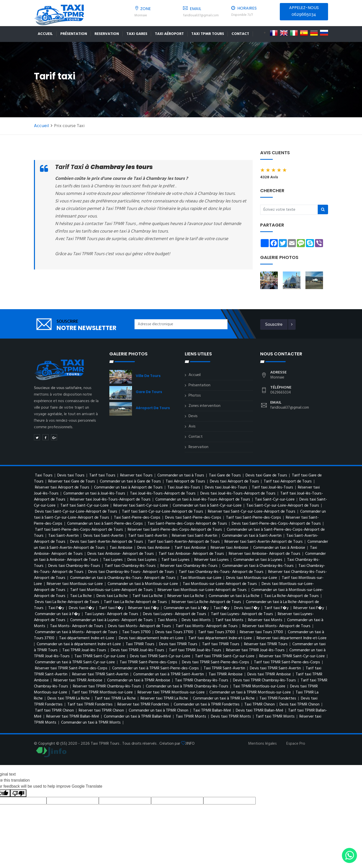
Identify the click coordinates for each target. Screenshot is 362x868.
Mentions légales (262, 744)
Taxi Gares (137, 34)
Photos (195, 396)
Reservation (107, 34)
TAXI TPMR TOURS (208, 34)
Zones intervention (205, 406)
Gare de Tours (149, 392)
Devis (193, 416)
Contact (240, 34)
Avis (192, 426)
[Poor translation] (18, 793)
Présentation (74, 34)
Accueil (45, 34)
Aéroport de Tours (153, 408)
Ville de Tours (148, 376)
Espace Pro (296, 744)
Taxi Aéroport (169, 34)
